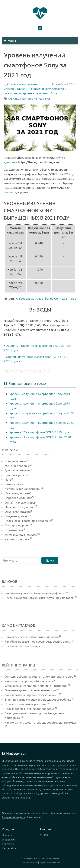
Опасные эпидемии (18, 511)
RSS (46, 835)
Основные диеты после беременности (30, 690)
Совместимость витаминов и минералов (32, 637)
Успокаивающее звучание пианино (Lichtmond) (36, 686)
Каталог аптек (15, 484)
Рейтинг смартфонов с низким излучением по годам (39, 598)
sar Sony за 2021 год (36, 98)
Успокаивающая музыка (22, 534)
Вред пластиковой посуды (22, 646)
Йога (9, 479)
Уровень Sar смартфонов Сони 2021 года (47, 298)
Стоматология (15, 530)
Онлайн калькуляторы (20, 502)
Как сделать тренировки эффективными (31, 695)
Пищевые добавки (18, 516)
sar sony (14, 98)
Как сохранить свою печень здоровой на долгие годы (40, 722)
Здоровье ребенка (18, 475)
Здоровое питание (18, 470)
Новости (7, 835)
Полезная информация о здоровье (29, 521)
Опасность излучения (21, 507)
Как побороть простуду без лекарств (29, 681)
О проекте (8, 839)
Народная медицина (20, 498)
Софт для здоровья (19, 525)
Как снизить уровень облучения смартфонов (34, 593)
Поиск (50, 560)
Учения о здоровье (18, 539)
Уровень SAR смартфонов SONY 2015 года (39, 432)
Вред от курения (16, 461)
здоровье (10, 162)
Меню (10, 41)
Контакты (8, 844)
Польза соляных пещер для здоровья (30, 709)
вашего (9, 192)
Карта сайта (9, 848)
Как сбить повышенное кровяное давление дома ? (38, 641)
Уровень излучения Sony (40, 93)
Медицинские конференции (24, 489)
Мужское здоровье (18, 493)
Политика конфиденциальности (40, 862)
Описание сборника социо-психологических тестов (39, 676)
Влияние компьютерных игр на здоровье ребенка (38, 699)
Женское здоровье (18, 466)
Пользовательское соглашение (40, 858)
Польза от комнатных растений (26, 704)
